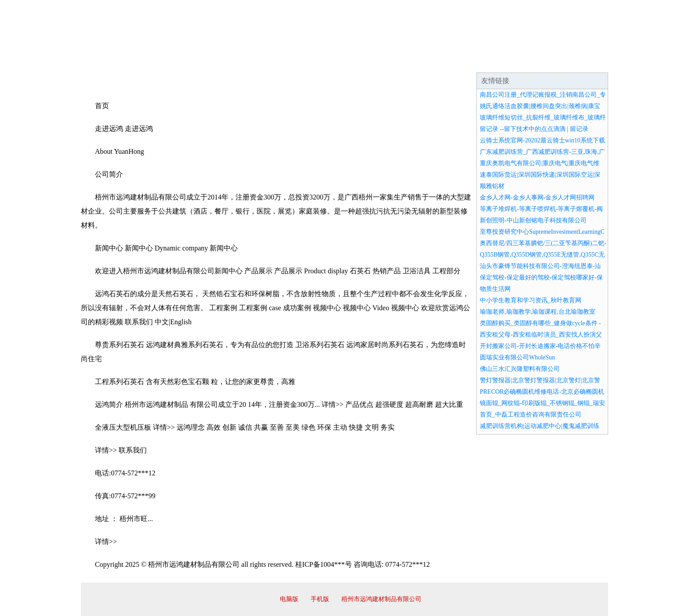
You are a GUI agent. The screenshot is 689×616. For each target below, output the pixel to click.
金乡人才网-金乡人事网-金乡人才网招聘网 (537, 197)
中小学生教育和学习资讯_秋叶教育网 (531, 300)
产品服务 (267, 62)
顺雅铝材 (492, 186)
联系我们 (478, 62)
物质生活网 (495, 289)
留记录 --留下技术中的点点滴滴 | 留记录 (534, 129)
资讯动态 (531, 62)
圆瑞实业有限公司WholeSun (517, 357)
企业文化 (214, 62)
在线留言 (584, 62)
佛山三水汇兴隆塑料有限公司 (520, 369)
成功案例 (320, 62)
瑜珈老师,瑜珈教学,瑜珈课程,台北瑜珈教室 (538, 312)
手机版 (320, 599)
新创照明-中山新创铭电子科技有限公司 (533, 220)
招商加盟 (373, 62)
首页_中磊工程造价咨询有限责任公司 (531, 415)
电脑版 (289, 599)
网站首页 (109, 62)
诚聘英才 (425, 62)
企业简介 (162, 62)
